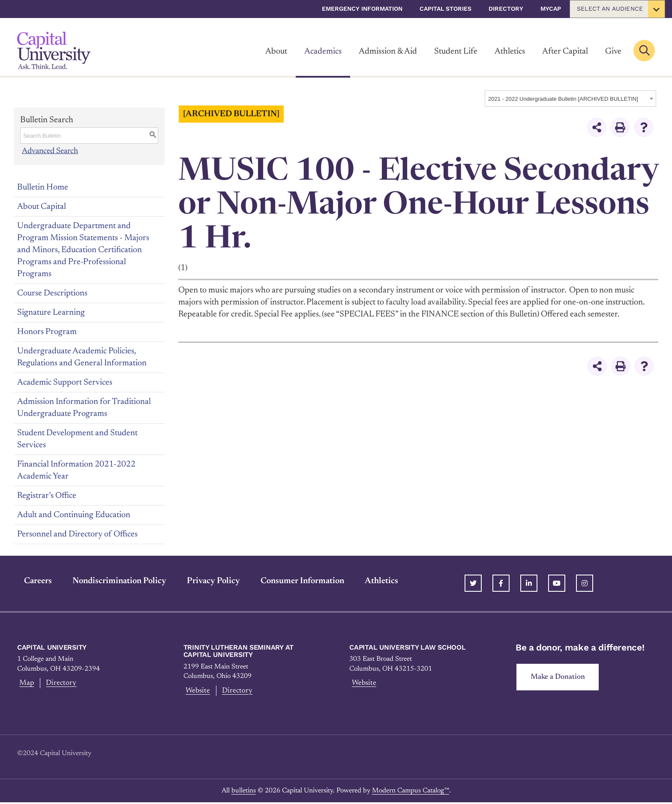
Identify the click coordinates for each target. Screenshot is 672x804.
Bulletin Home (43, 187)
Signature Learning (51, 312)
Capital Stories (445, 9)
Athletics (510, 51)
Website (197, 691)
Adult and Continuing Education (74, 515)
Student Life (456, 51)
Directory (506, 9)
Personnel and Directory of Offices (77, 534)
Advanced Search (51, 151)
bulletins (244, 792)
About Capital (42, 206)
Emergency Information (362, 9)
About (276, 51)
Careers (31, 581)
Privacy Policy (207, 581)
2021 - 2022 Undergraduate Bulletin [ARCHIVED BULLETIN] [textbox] (563, 99)
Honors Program (47, 331)
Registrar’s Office (47, 495)
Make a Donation (560, 678)
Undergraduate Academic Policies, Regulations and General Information (82, 357)
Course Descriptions (52, 293)
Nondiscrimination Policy (112, 581)
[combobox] (570, 99)
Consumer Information (295, 581)
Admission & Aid (388, 51)
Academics (323, 51)
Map (25, 684)
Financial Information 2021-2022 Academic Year (76, 470)
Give (613, 51)
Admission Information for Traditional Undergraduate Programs (84, 407)
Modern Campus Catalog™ (411, 792)
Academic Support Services (65, 382)
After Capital (565, 51)
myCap (551, 9)
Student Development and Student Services (77, 439)
